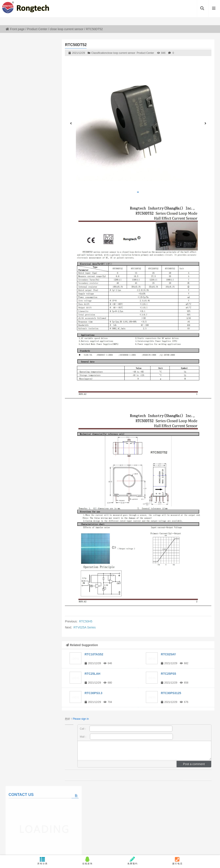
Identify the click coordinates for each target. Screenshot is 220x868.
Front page (15, 29)
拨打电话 (177, 861)
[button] (138, 192)
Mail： (126, 737)
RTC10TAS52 (94, 654)
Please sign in (81, 719)
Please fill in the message (32, 181)
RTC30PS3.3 (93, 693)
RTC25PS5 (169, 674)
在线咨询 (88, 861)
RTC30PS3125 (171, 693)
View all (32, 280)
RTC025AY (168, 654)
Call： (126, 729)
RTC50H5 (86, 621)
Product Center (37, 29)
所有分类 (43, 861)
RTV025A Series (85, 627)
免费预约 (132, 861)
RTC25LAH (92, 674)
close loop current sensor (67, 29)
